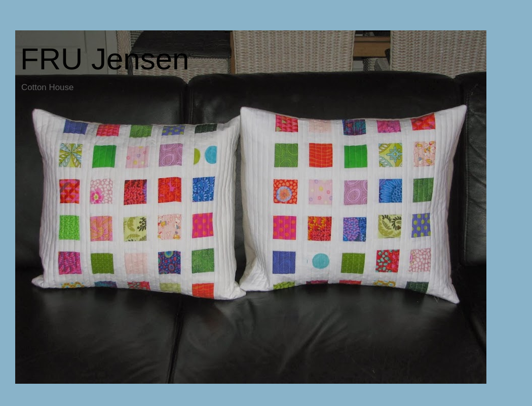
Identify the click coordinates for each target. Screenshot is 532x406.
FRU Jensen (105, 59)
